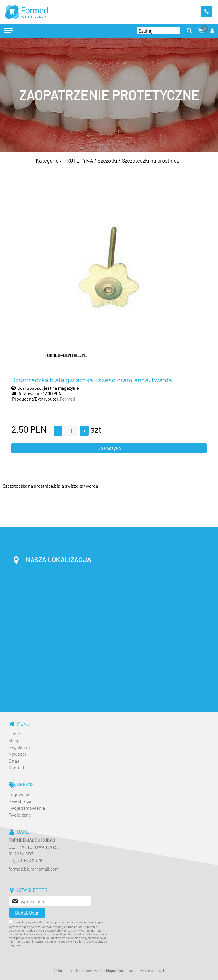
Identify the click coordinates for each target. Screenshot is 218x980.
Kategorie (47, 160)
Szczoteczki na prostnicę (151, 160)
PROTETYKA (78, 160)
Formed (68, 399)
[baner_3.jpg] (109, 95)
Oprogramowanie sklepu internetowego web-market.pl (120, 971)
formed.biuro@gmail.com (34, 869)
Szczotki (107, 160)
